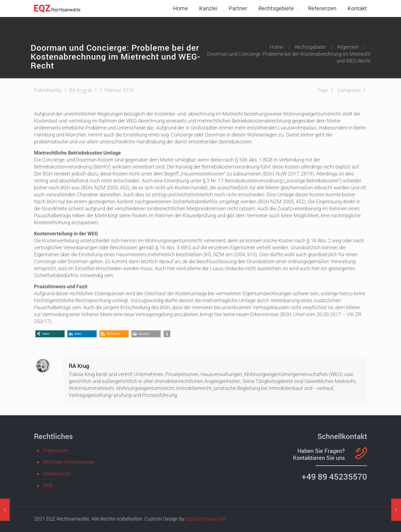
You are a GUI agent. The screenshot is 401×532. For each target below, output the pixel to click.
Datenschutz (57, 474)
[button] (50, 334)
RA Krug (78, 90)
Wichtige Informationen (69, 462)
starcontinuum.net (206, 519)
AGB (48, 485)
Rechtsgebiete (310, 47)
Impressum (56, 450)
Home (276, 47)
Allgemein (348, 47)
